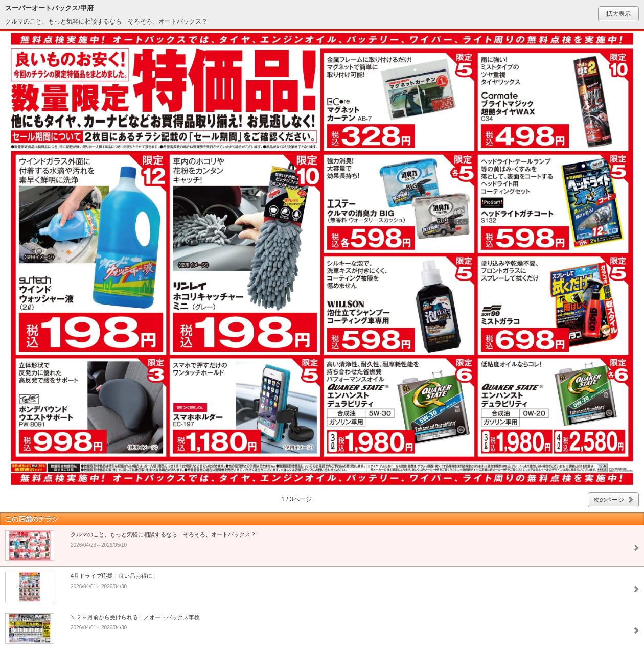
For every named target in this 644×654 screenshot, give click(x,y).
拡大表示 (618, 14)
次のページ (609, 500)
